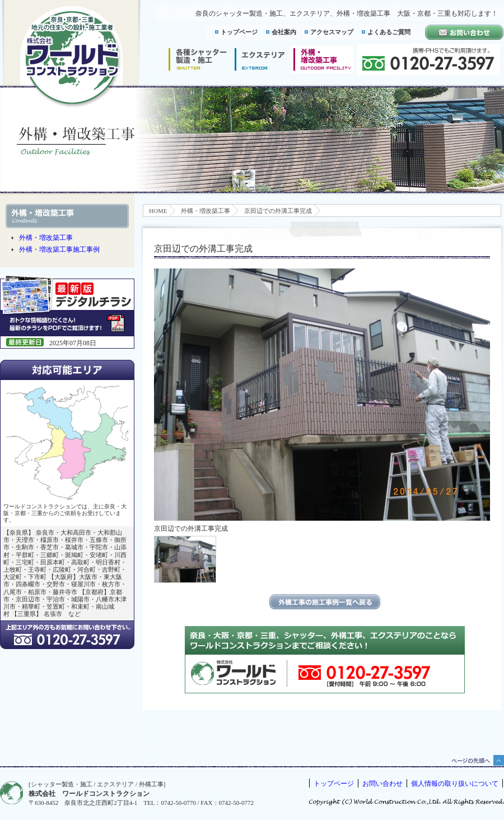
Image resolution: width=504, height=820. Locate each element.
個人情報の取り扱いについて (455, 784)
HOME (158, 211)
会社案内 (284, 32)
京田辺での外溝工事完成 (278, 211)
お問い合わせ (382, 784)
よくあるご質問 (389, 32)
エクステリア (260, 59)
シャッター (197, 59)
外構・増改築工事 (206, 211)
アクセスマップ (332, 32)
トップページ (239, 32)
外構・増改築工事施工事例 (59, 249)
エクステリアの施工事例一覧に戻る (325, 602)
